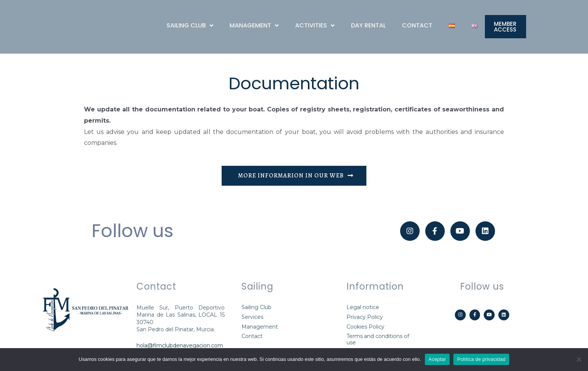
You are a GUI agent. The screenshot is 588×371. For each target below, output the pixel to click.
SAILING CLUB (190, 22)
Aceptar (437, 359)
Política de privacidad (481, 359)
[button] (505, 29)
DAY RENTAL (368, 22)
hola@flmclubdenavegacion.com (180, 347)
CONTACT (417, 22)
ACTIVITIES (315, 22)
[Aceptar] (579, 359)
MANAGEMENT (254, 22)
